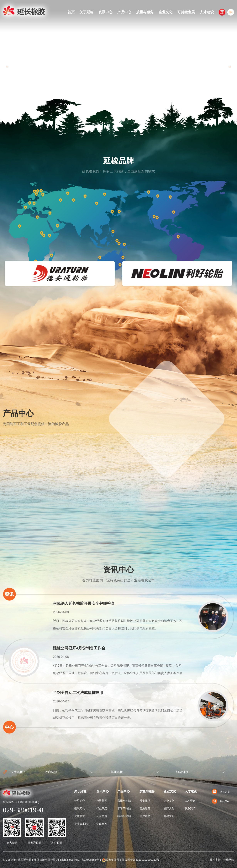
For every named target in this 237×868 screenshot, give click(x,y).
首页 (71, 12)
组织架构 (80, 808)
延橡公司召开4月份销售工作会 (79, 648)
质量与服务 (145, 12)
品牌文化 (169, 808)
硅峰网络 (229, 860)
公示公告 (102, 816)
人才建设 (207, 12)
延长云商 (221, 792)
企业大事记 (81, 824)
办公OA (220, 801)
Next (229, 67)
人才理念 (190, 801)
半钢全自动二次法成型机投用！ (80, 693)
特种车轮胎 (124, 816)
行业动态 (102, 808)
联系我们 (190, 808)
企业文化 (166, 12)
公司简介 (80, 801)
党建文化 (169, 816)
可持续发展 (186, 12)
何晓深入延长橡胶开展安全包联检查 (84, 603)
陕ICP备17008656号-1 (88, 860)
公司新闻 (102, 801)
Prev (8, 67)
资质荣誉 (80, 816)
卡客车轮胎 (124, 808)
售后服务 (145, 808)
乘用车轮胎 (124, 801)
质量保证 (145, 801)
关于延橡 (87, 12)
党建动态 (102, 824)
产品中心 (124, 12)
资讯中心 (105, 12)
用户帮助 (145, 816)
